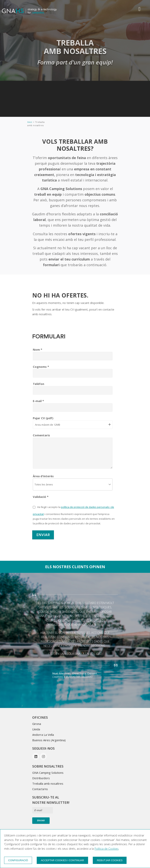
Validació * (41, 497)
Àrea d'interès (43, 476)
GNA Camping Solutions (48, 773)
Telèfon (38, 384)
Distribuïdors (41, 778)
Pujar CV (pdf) (43, 418)
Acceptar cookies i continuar (62, 860)
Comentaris (41, 435)
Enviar (43, 535)
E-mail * (38, 401)
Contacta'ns (40, 789)
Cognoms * (41, 367)
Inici (30, 122)
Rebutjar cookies (110, 860)
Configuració (18, 860)
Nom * (37, 349)
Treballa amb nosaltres (48, 783)
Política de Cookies (107, 849)
